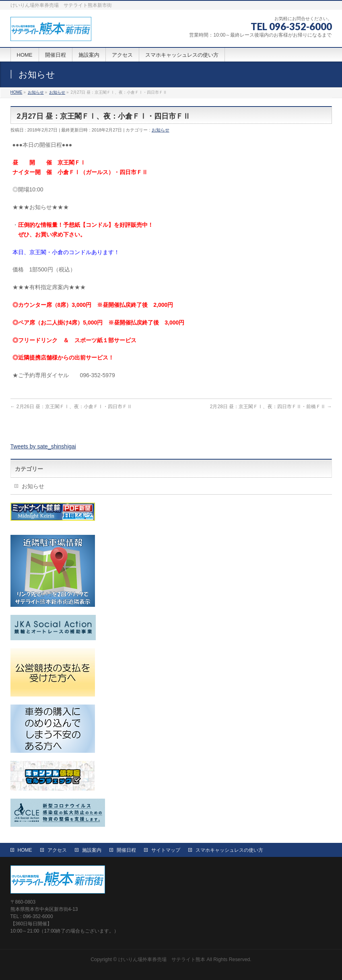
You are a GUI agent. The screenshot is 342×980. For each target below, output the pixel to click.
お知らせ (161, 130)
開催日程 (126, 850)
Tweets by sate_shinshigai (43, 446)
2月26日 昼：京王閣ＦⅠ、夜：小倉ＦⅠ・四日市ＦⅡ (71, 407)
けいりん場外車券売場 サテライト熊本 (162, 959)
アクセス (57, 850)
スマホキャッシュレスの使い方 (229, 850)
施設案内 (92, 850)
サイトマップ (166, 850)
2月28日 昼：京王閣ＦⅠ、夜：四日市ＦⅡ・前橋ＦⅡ (271, 407)
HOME (25, 850)
